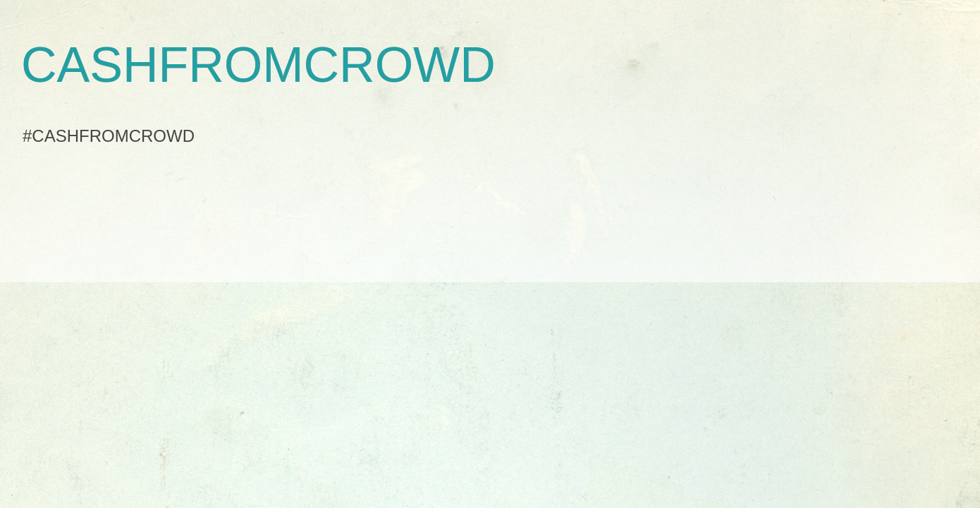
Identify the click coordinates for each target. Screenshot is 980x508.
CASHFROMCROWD (258, 65)
